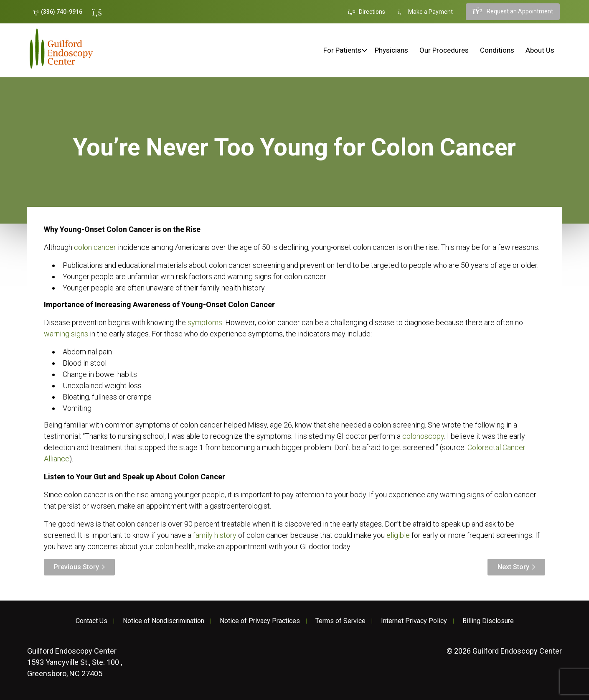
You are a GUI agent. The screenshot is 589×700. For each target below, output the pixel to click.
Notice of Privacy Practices (260, 621)
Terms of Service (340, 621)
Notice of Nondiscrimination (164, 621)
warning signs (66, 334)
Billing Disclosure (488, 621)
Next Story (513, 567)
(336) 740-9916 (58, 12)
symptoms (205, 322)
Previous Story (76, 567)
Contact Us (91, 621)
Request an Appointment (513, 12)
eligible (398, 535)
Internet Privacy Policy (414, 621)
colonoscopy (423, 436)
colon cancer (95, 247)
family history (215, 535)
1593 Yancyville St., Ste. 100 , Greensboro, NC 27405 (75, 662)
